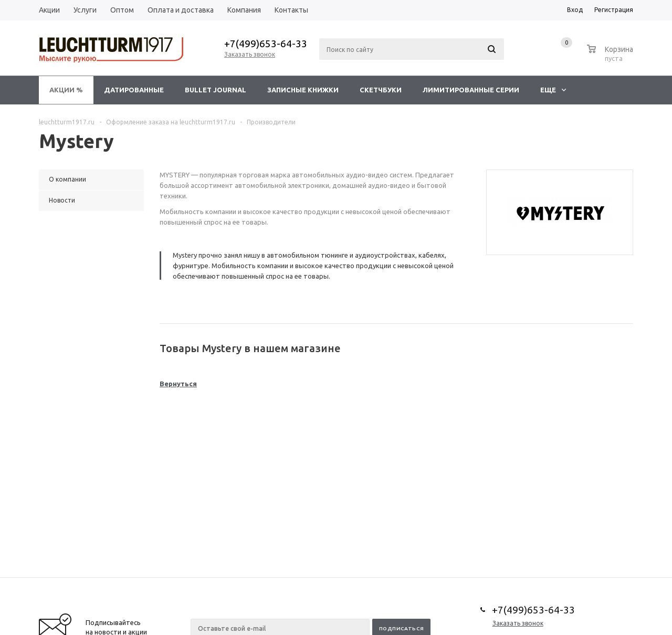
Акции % (66, 90)
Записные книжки (303, 90)
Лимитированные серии (471, 90)
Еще (553, 90)
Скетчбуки (381, 90)
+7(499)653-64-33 (266, 44)
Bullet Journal (216, 90)
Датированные (134, 90)
